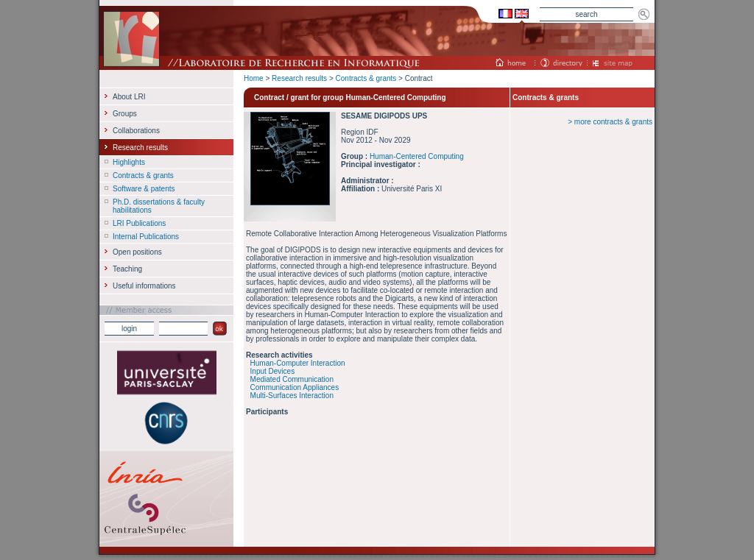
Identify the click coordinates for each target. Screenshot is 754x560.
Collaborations (136, 131)
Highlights (129, 162)
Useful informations (144, 286)
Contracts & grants (366, 78)
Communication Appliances (295, 387)
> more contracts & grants (610, 122)
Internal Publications (146, 237)
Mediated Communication (292, 379)
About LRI (129, 97)
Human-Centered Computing (417, 156)
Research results (299, 78)
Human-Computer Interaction (298, 363)
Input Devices (273, 371)
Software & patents (144, 189)
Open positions (137, 252)
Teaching (127, 269)
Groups (125, 114)
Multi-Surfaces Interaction (292, 396)
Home (254, 78)
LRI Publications (139, 223)
